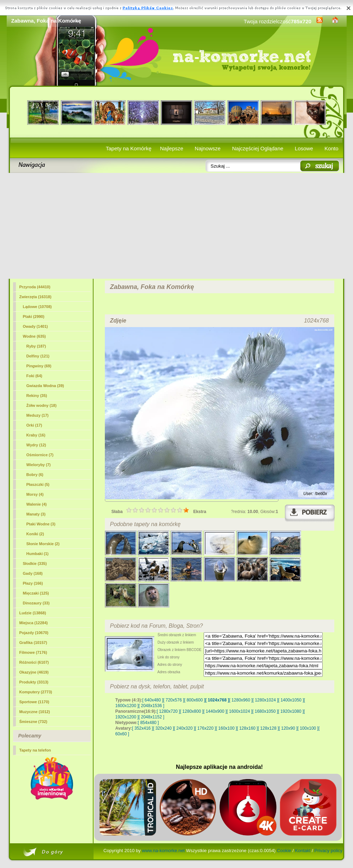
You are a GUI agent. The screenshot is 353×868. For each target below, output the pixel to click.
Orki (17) (34, 425)
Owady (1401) (35, 326)
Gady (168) (33, 573)
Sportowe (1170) (34, 702)
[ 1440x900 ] (215, 711)
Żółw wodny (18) (42, 405)
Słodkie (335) (35, 563)
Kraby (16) (36, 435)
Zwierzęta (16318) (35, 297)
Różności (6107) (34, 662)
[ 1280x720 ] (168, 711)
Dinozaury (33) (36, 603)
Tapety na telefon (35, 750)
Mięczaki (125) (36, 593)
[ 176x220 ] (205, 728)
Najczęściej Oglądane (258, 148)
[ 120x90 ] (288, 728)
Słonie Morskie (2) (43, 544)
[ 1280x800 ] (192, 711)
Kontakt (303, 851)
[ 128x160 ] (247, 728)
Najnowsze (208, 148)
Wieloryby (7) (39, 465)
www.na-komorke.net (163, 851)
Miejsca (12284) (34, 623)
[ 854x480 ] (148, 723)
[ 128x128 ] (268, 728)
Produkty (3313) (34, 682)
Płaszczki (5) (38, 484)
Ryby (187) (36, 346)
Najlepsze (172, 148)
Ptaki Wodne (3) (41, 524)
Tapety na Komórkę (129, 148)
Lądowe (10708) (37, 307)
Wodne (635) (34, 336)
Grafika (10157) (33, 643)
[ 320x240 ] (163, 728)
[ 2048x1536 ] (152, 706)
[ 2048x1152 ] (152, 717)
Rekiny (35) (37, 396)
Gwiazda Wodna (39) (45, 386)
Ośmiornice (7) (40, 455)
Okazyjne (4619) (34, 672)
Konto (331, 148)
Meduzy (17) (38, 415)
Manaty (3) (36, 514)
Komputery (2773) (36, 692)
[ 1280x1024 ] (265, 700)
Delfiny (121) (38, 356)
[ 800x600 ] (195, 700)
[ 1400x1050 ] (291, 700)
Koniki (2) (35, 534)
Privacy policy (328, 851)
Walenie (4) (37, 504)
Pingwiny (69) (39, 366)
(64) (34, 376)
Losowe (304, 148)
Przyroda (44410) (35, 287)
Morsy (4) (35, 494)
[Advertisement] (177, 226)
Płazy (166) (33, 583)
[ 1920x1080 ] (291, 711)
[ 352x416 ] (142, 728)
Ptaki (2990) (34, 317)
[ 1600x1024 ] (240, 711)
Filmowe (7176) (33, 652)
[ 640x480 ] (153, 700)
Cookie (284, 851)
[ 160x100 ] (226, 728)
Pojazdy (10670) (34, 633)
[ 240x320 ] (184, 728)
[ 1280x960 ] (241, 700)
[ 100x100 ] (308, 728)
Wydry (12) (36, 445)
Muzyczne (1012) (35, 712)
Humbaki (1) (38, 554)
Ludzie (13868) (33, 613)
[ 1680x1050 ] (265, 711)
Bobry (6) (35, 475)
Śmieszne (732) (33, 722)
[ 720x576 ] (173, 700)
